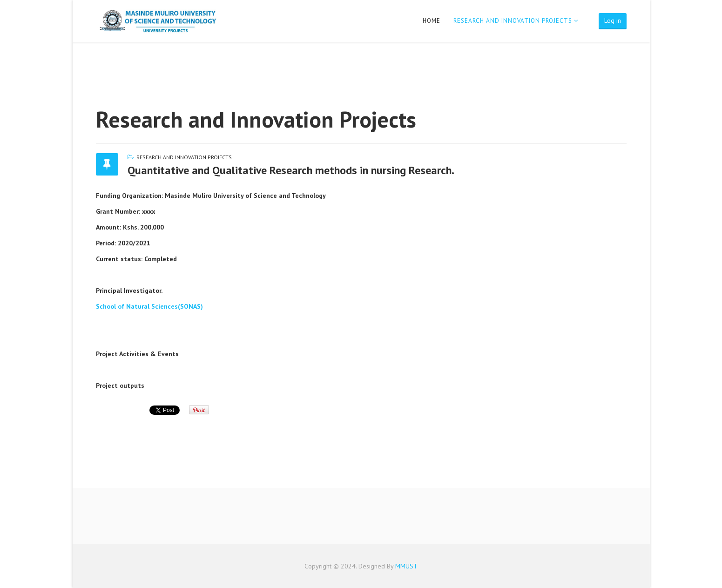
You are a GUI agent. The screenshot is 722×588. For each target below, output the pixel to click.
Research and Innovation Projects (513, 21)
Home (432, 21)
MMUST (406, 566)
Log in (613, 20)
